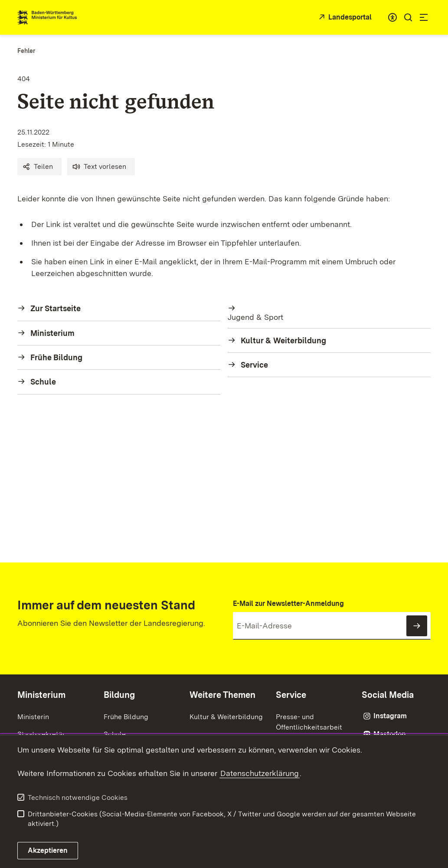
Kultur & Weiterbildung (226, 717)
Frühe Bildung (126, 717)
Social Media (388, 695)
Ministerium (41, 695)
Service (291, 695)
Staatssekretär (41, 734)
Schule (115, 734)
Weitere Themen (222, 695)
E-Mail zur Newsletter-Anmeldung (288, 603)
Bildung (119, 695)
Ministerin (33, 717)
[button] (39, 167)
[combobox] (392, 17)
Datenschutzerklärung (260, 773)
